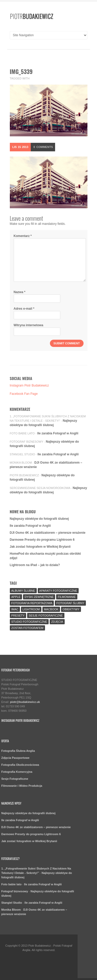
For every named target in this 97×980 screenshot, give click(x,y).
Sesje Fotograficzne (15, 779)
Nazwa (20, 292)
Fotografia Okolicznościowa (20, 765)
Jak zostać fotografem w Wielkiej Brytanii (40, 547)
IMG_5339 (21, 71)
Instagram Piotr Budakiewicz (29, 385)
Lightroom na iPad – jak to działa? (35, 565)
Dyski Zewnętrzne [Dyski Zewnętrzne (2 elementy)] (39, 597)
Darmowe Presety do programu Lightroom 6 (42, 540)
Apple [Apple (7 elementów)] (16, 597)
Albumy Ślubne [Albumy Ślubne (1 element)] (23, 591)
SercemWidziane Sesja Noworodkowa (40, 488)
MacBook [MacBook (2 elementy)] (51, 609)
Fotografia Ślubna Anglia (18, 751)
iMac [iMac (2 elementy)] (15, 609)
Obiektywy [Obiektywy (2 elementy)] (71, 609)
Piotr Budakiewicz (24, 475)
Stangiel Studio (23, 454)
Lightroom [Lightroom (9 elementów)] (31, 609)
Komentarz (23, 236)
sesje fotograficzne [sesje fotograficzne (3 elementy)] (46, 615)
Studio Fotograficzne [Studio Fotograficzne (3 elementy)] (29, 622)
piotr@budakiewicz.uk (25, 702)
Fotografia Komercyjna (17, 772)
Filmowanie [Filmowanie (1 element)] (67, 597)
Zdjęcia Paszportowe (15, 758)
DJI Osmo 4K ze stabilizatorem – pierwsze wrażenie (48, 533)
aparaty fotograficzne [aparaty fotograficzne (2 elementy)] (58, 591)
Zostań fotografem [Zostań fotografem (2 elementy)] (27, 628)
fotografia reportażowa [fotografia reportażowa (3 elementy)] (32, 603)
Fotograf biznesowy (27, 442)
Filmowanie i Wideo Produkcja (22, 786)
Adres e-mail (24, 309)
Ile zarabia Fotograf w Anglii (58, 433)
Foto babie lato (22, 433)
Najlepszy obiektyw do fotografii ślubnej (39, 519)
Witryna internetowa (29, 325)
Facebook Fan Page (24, 394)
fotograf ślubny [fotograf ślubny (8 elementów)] (70, 603)
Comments (43, 147)
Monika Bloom (21, 463)
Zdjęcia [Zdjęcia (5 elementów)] (57, 622)
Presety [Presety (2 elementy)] (18, 615)
